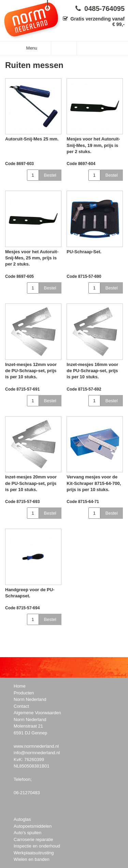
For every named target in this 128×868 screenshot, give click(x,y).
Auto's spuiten (27, 833)
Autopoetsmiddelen (33, 826)
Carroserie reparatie (33, 839)
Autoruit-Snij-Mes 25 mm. (32, 139)
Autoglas (22, 819)
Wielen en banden (32, 859)
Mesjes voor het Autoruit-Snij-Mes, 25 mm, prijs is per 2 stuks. (32, 258)
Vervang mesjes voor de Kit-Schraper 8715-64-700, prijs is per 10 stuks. (94, 483)
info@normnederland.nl (37, 753)
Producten (24, 693)
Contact (21, 706)
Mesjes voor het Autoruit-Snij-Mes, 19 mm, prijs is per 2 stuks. (93, 145)
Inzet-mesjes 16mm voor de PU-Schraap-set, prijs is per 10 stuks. (92, 371)
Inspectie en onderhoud (37, 846)
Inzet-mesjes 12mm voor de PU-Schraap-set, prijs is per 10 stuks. (31, 371)
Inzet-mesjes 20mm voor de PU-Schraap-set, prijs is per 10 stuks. (31, 483)
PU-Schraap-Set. (84, 252)
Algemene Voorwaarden (37, 713)
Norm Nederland (30, 699)
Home (20, 686)
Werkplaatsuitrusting (34, 853)
